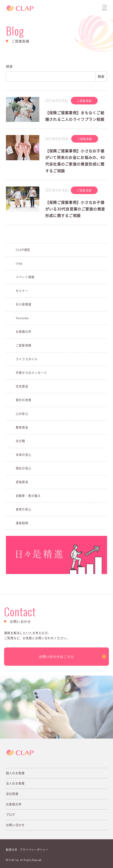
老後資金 (22, 482)
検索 (10, 66)
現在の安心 (24, 468)
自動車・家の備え (28, 496)
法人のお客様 (15, 783)
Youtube (22, 318)
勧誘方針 (12, 849)
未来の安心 (24, 455)
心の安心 (22, 414)
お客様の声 (24, 332)
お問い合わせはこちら (57, 656)
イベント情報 (25, 277)
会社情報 (12, 794)
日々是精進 (24, 304)
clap (19, 263)
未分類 (20, 441)
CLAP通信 (23, 250)
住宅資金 (22, 386)
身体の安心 (24, 509)
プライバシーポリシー (34, 849)
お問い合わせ (15, 825)
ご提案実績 (24, 345)
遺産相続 (22, 523)
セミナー (22, 291)
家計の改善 (24, 400)
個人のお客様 (15, 773)
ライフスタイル (27, 359)
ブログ (11, 814)
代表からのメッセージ (31, 373)
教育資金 (22, 427)
